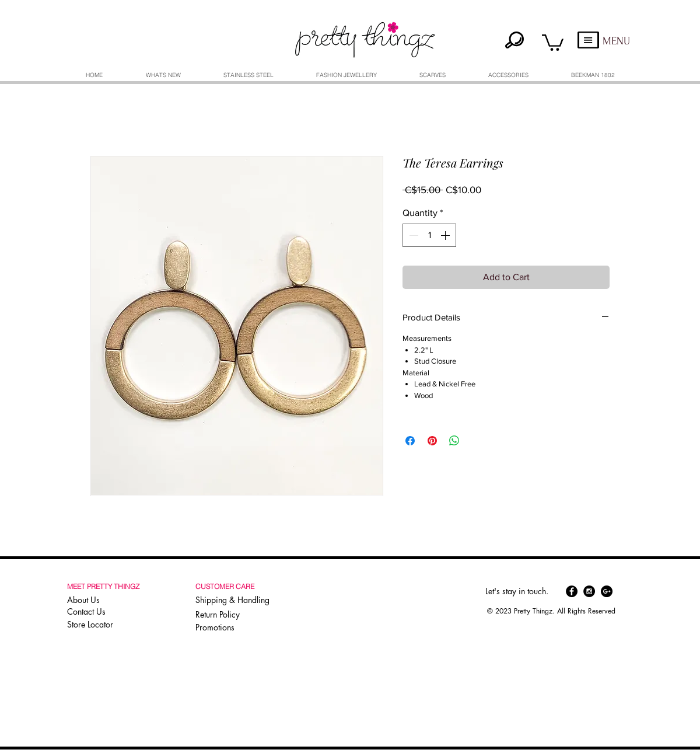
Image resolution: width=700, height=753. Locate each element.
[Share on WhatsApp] (454, 441)
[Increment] (446, 235)
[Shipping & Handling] (235, 600)
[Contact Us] (105, 612)
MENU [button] (616, 41)
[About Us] (105, 600)
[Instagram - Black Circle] (589, 591)
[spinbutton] (429, 235)
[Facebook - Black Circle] (572, 591)
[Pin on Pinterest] (432, 441)
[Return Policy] (235, 615)
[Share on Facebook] (410, 441)
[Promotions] (219, 628)
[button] (553, 42)
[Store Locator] (104, 625)
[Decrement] (412, 235)
